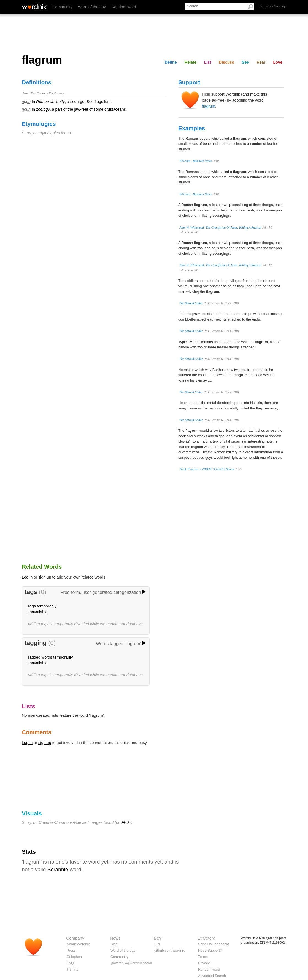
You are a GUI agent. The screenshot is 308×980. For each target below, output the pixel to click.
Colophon (74, 957)
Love (278, 62)
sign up (45, 577)
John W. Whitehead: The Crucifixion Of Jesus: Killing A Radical (220, 227)
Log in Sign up (273, 6)
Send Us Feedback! (214, 944)
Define (171, 62)
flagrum (209, 106)
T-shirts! (73, 969)
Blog (114, 944)
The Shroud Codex (191, 303)
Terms (203, 957)
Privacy (204, 963)
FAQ (70, 963)
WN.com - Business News (195, 161)
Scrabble (58, 869)
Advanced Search (212, 976)
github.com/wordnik (169, 950)
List (208, 62)
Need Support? (210, 950)
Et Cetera (206, 938)
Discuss (227, 62)
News (115, 938)
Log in (27, 577)
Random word (124, 7)
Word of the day (92, 7)
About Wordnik (78, 944)
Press (71, 950)
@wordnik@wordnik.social (131, 963)
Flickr (126, 822)
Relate (191, 62)
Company (75, 938)
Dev (157, 938)
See (245, 62)
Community (62, 7)
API (157, 944)
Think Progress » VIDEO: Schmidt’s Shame (207, 469)
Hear (261, 62)
